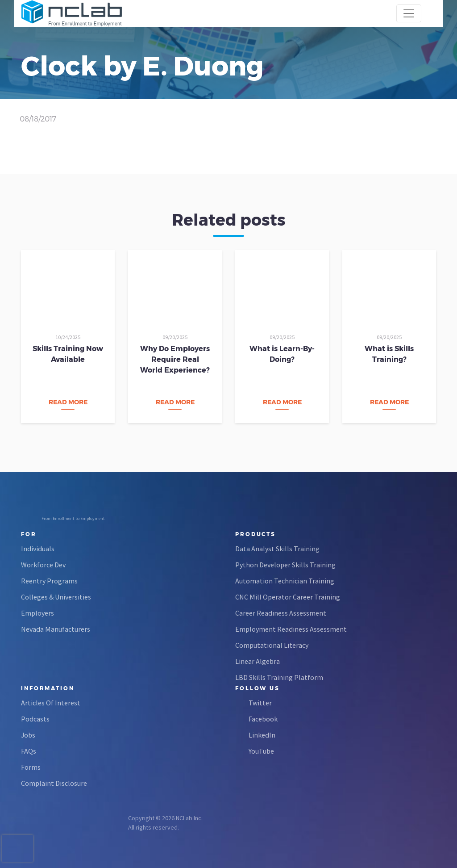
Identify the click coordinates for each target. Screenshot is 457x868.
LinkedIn (262, 735)
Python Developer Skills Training (285, 565)
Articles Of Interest (51, 703)
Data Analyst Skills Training (277, 549)
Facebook (263, 719)
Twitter (260, 703)
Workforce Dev (43, 565)
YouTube (261, 751)
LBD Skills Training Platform (279, 677)
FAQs (29, 751)
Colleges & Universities (56, 597)
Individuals (38, 549)
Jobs (28, 735)
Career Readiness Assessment (281, 613)
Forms (31, 767)
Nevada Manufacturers (56, 629)
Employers (37, 613)
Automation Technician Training (285, 581)
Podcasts (35, 719)
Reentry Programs (49, 581)
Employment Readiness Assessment (291, 629)
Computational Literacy (272, 645)
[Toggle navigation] (409, 13)
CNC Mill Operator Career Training (288, 597)
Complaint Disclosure (54, 783)
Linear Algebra (258, 661)
